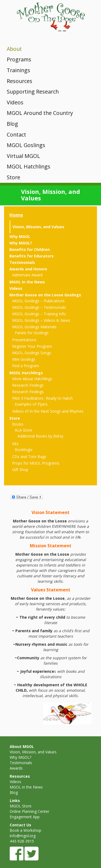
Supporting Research (33, 92)
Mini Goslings (24, 359)
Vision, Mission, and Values (38, 227)
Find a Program (26, 366)
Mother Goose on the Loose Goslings (45, 295)
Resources (20, 81)
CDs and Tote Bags (29, 457)
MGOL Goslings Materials (34, 327)
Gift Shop (20, 470)
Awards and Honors (28, 269)
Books (18, 424)
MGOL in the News (27, 282)
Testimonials (22, 262)
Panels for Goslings (32, 333)
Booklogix (24, 450)
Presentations (24, 340)
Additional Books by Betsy (40, 436)
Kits (15, 444)
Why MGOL (20, 236)
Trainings (18, 70)
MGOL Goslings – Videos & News (41, 320)
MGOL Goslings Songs (32, 353)
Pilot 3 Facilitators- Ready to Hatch (42, 398)
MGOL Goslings (26, 145)
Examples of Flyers (31, 404)
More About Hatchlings (32, 379)
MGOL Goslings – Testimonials (39, 307)
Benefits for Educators (32, 256)
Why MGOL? (21, 243)
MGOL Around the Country (40, 113)
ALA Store (24, 430)
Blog (12, 124)
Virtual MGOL (23, 156)
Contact (16, 135)
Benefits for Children (30, 249)
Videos (15, 102)
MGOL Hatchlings (29, 166)
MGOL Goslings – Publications (38, 301)
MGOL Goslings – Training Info (39, 314)
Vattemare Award (27, 275)
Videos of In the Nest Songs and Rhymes (48, 411)
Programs (19, 59)
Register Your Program (32, 346)
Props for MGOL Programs (36, 463)
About (14, 49)
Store (13, 177)
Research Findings (28, 385)
